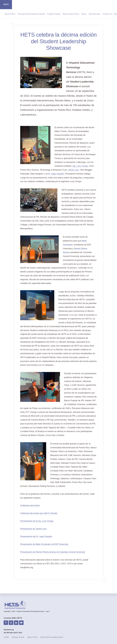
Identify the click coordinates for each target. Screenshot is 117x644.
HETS (6, 5)
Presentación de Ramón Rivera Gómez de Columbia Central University (53, 552)
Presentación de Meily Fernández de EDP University (44, 544)
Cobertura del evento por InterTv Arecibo (39, 513)
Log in (48, 611)
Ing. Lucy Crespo (80, 166)
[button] (115, 14)
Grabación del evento (30, 505)
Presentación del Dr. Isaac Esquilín (36, 536)
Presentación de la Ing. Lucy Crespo (37, 521)
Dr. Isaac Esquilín (56, 174)
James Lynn (73, 170)
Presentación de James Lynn (33, 529)
